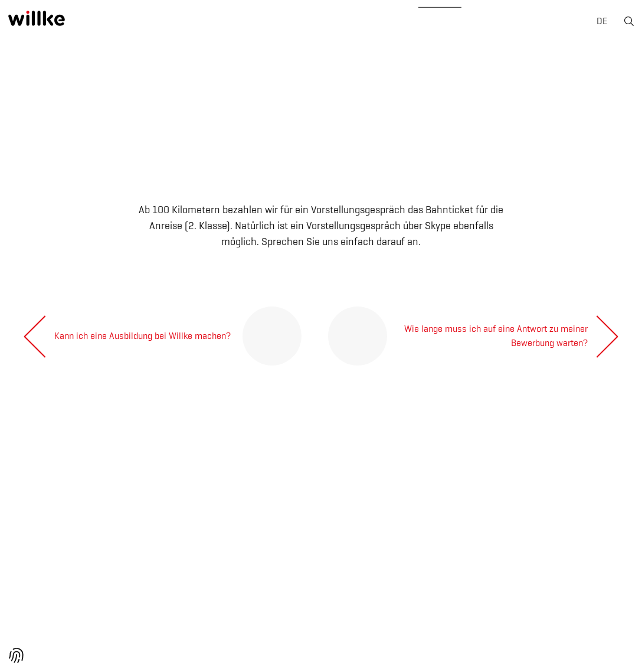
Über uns (126, 23)
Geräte (317, 23)
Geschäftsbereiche (225, 23)
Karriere (387, 23)
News (453, 23)
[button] (17, 655)
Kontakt (518, 23)
